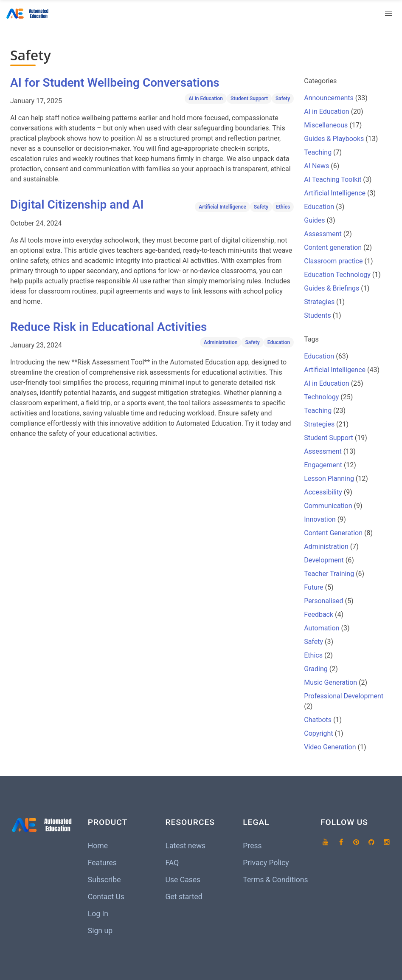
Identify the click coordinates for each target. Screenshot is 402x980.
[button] (388, 14)
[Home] (29, 14)
